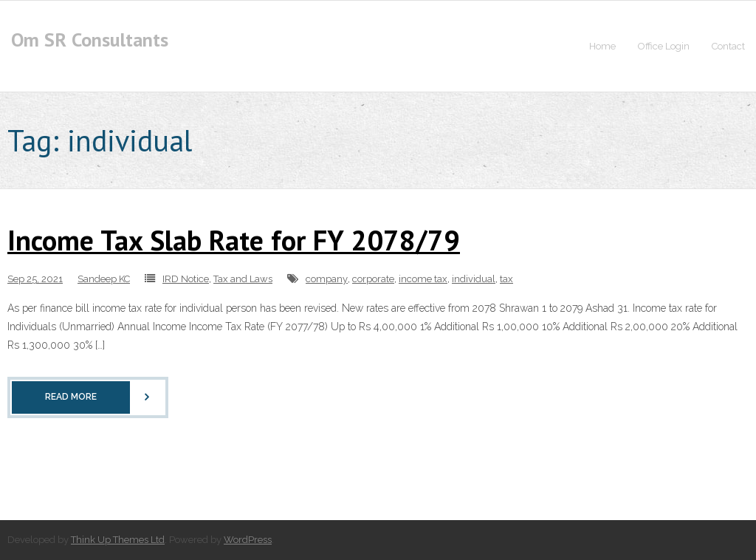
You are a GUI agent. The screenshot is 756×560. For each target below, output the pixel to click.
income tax (423, 279)
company (327, 279)
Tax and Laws (243, 279)
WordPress (248, 540)
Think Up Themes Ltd (118, 540)
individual (474, 279)
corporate (373, 279)
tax (506, 279)
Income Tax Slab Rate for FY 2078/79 (234, 240)
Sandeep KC (104, 279)
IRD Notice (186, 279)
